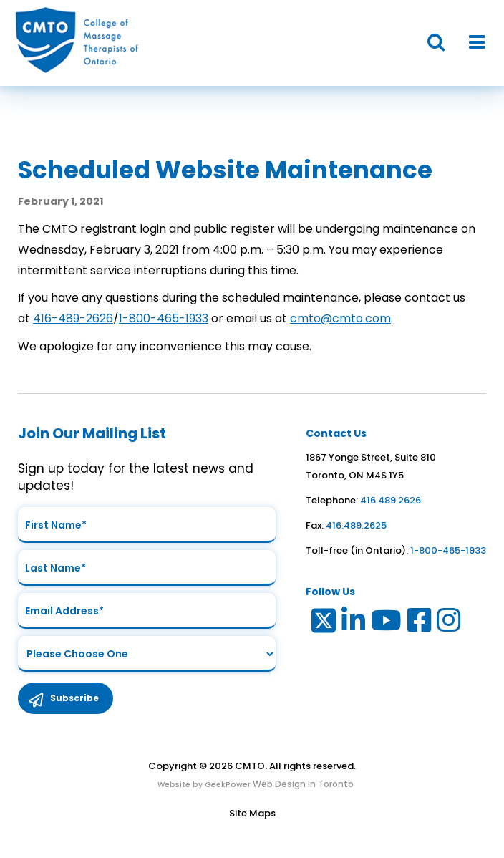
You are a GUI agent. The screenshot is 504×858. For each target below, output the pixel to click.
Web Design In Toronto (302, 784)
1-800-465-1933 (164, 318)
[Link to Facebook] (420, 623)
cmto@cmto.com (340, 318)
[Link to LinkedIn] (354, 623)
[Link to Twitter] (323, 623)
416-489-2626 (73, 318)
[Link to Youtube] (387, 623)
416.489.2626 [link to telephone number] (391, 500)
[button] (429, 43)
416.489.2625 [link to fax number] (356, 525)
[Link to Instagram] (449, 623)
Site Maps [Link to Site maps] (252, 813)
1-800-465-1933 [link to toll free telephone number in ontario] (448, 550)
